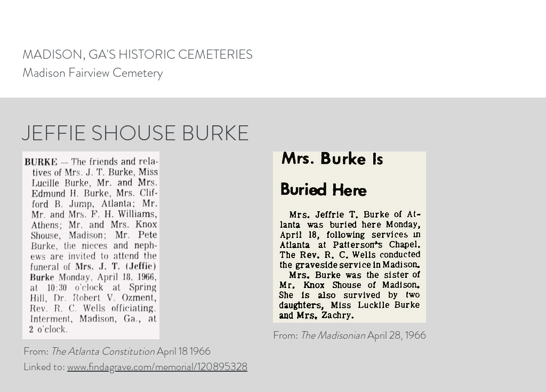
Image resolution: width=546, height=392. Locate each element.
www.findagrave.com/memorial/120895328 (157, 367)
